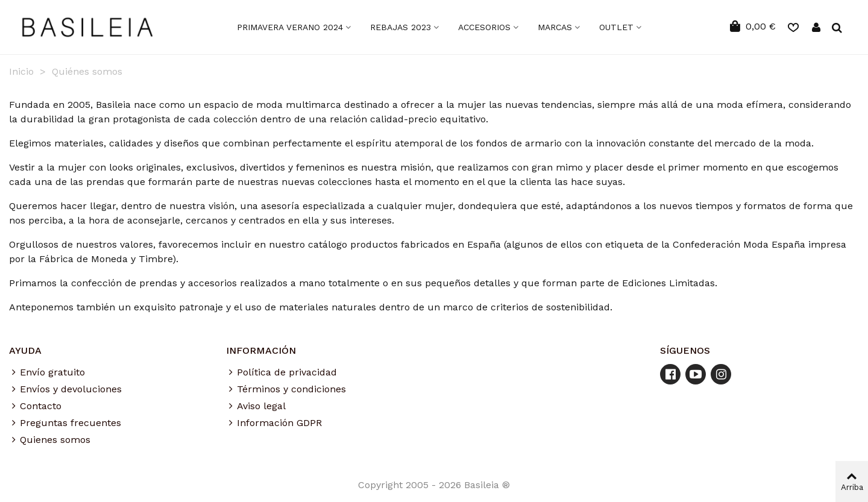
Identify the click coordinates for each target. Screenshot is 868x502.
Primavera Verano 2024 (290, 27)
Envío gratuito (47, 372)
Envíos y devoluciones (65, 389)
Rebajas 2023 (401, 27)
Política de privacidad (281, 372)
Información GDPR (274, 423)
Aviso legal (256, 406)
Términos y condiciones (286, 389)
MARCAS (555, 27)
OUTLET (616, 27)
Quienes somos (50, 440)
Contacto (35, 406)
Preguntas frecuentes (65, 423)
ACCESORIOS (484, 27)
